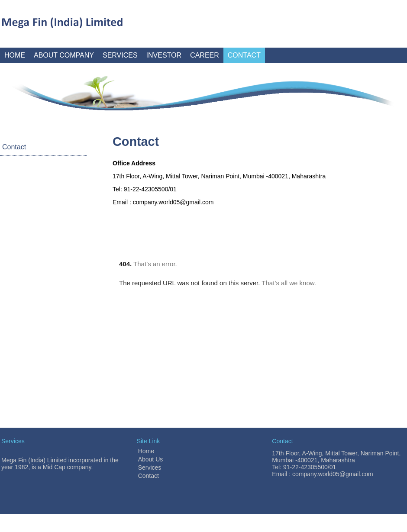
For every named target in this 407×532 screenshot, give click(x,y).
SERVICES (120, 55)
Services (150, 468)
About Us (151, 459)
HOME (15, 55)
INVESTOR (164, 55)
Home (146, 451)
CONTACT (244, 55)
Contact (14, 147)
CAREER (205, 55)
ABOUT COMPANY (64, 55)
